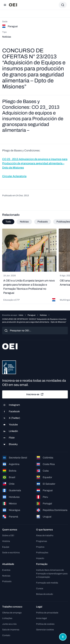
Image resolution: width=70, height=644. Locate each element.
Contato (6, 635)
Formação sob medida (47, 583)
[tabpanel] (35, 266)
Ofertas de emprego (12, 613)
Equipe (6, 547)
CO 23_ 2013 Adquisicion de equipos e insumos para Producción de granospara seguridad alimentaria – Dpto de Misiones (35, 163)
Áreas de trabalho (45, 535)
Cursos (40, 588)
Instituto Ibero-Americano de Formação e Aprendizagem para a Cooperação (52, 573)
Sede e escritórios (11, 553)
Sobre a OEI (8, 535)
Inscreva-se (35, 394)
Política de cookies (45, 624)
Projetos (40, 547)
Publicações (42, 553)
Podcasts (7, 581)
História (6, 541)
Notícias (43, 315)
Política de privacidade (47, 613)
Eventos (6, 570)
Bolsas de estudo (45, 594)
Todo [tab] (8, 222)
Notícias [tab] (24, 222)
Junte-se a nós (9, 624)
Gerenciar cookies (45, 630)
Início (21, 315)
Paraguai (31, 315)
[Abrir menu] (5, 5)
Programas (42, 541)
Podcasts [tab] (43, 222)
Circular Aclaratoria (14, 176)
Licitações (7, 618)
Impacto (40, 558)
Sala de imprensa (11, 630)
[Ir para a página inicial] (13, 5)
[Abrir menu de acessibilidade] (63, 637)
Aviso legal (41, 618)
